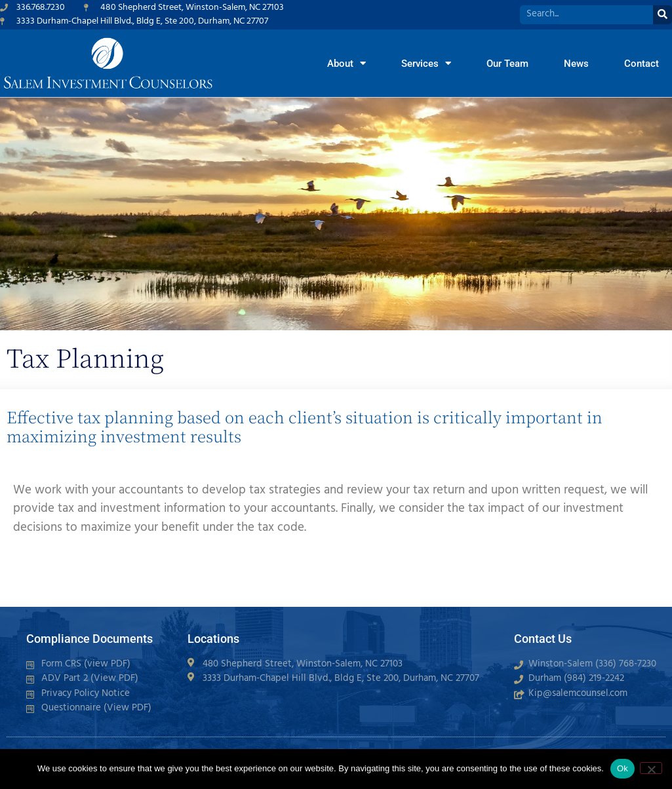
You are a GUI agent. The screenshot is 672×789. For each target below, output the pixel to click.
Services (426, 63)
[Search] (662, 15)
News (576, 64)
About (346, 63)
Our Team (507, 64)
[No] (651, 768)
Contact (642, 64)
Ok (623, 768)
